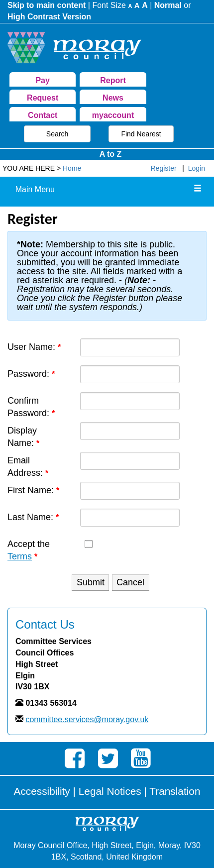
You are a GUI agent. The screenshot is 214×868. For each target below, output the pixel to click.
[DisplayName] (130, 431)
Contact (43, 115)
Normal (168, 5)
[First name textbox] (130, 491)
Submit (91, 582)
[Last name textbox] (130, 518)
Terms (20, 556)
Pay (42, 80)
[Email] (130, 461)
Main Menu (35, 189)
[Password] (130, 374)
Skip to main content (47, 5)
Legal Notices (110, 791)
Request (43, 98)
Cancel (130, 582)
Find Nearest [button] (141, 134)
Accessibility (42, 791)
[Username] (130, 347)
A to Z (111, 154)
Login (197, 168)
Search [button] (57, 134)
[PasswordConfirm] (130, 401)
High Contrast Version (49, 17)
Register (164, 168)
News (113, 98)
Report (113, 80)
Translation (175, 791)
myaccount (113, 115)
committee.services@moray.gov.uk (87, 719)
